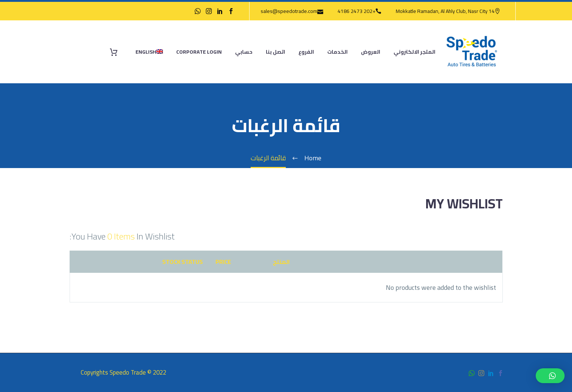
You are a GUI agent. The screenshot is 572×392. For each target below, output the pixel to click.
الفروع (306, 52)
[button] (550, 376)
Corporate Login (199, 52)
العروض (371, 52)
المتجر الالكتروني (414, 52)
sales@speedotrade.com (289, 11)
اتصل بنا (275, 52)
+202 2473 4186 (357, 11)
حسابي (244, 52)
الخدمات (337, 52)
